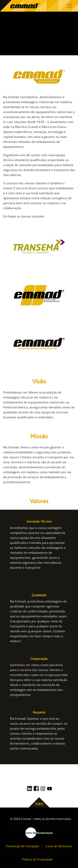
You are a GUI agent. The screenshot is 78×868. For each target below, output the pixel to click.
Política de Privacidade (37, 860)
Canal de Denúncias (59, 846)
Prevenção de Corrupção (22, 846)
